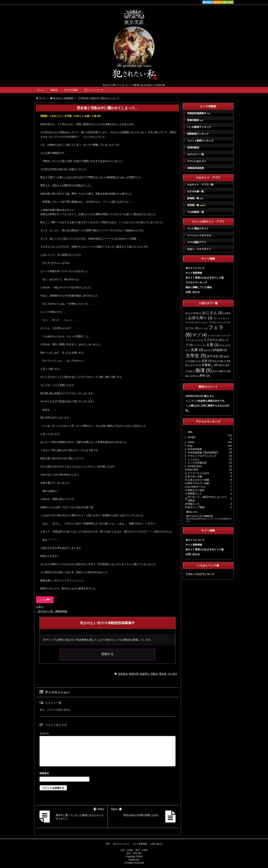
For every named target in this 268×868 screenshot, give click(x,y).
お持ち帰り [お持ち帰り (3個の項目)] (200, 318)
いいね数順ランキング (199, 127)
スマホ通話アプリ (197, 242)
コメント (44, 733)
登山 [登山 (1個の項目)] (216, 371)
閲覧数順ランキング (198, 134)
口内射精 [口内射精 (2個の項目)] (219, 350)
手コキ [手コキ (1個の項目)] (197, 365)
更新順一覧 (196, 205)
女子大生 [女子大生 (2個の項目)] (215, 356)
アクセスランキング (196, 282)
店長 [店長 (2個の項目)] (207, 361)
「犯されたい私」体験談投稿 (52, 611)
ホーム (41, 90)
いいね (45, 600)
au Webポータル (197, 487)
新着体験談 (195, 120)
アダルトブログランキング (202, 456)
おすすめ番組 (71, 90)
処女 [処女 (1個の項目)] (207, 350)
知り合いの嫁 (195, 476)
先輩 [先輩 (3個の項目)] (197, 350)
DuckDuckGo (195, 466)
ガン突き (172, 674)
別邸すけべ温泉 (196, 490)
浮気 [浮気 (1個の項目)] (222, 365)
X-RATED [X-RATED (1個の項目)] (196, 313)
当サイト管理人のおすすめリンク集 (205, 278)
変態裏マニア (195, 494)
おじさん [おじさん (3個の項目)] (212, 313)
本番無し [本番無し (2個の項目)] (210, 365)
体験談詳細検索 (196, 168)
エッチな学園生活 (197, 463)
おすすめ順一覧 (196, 191)
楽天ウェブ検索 (196, 507)
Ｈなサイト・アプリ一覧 (200, 185)
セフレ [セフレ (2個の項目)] (192, 328)
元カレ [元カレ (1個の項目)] (223, 345)
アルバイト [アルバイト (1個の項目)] (219, 318)
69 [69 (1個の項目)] (188, 313)
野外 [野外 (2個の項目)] (205, 376)
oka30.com (134, 860)
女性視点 (123, 674)
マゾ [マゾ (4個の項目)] (200, 335)
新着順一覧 (195, 198)
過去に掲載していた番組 (199, 287)
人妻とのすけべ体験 (198, 480)
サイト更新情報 (194, 273)
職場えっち (194, 504)
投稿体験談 (193, 147)
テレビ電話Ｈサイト (198, 229)
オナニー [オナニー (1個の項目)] (200, 322)
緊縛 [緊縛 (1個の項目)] (223, 371)
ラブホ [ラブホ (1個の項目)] (199, 340)
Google (192, 437)
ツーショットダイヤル (199, 235)
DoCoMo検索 (195, 449)
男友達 (163, 674)
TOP (108, 844)
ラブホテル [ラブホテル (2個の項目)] (213, 340)
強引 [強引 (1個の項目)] (216, 361)
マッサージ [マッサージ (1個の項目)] (214, 336)
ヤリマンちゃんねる (198, 473)
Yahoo (191, 442)
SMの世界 (193, 470)
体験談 (54, 90)
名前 (108, 774)
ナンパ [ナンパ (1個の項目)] (203, 328)
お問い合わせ (193, 292)
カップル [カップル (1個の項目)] (211, 322)
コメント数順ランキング (200, 141)
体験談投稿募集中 (199, 113)
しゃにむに (194, 459)
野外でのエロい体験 (198, 483)
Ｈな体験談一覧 (196, 212)
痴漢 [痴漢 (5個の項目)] (204, 370)
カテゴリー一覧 (196, 154)
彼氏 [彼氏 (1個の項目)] (223, 361)
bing (190, 446)
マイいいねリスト (197, 161)
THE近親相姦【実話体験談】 (203, 452)
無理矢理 (134, 674)
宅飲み (154, 674)
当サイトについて (94, 90)
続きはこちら (192, 512)
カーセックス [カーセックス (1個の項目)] (223, 322)
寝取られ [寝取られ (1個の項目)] (196, 361)
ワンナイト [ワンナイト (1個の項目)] (199, 345)
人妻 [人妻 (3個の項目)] (212, 345)
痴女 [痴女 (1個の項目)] (192, 371)
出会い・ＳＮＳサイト (199, 249)
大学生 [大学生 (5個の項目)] (196, 356)
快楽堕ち (145, 674)
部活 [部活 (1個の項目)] (196, 376)
